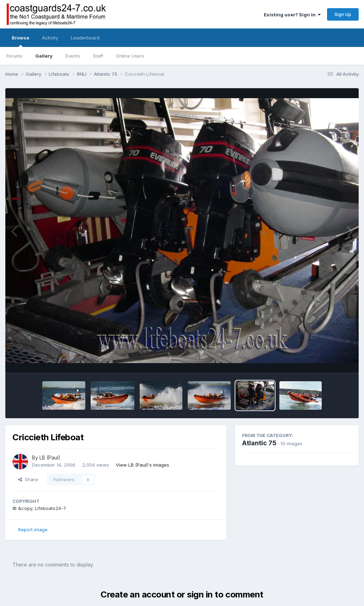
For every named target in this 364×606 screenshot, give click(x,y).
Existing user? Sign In (292, 15)
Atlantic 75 (259, 443)
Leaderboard (85, 38)
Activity (50, 38)
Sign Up (343, 14)
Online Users (130, 56)
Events (73, 56)
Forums (14, 56)
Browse (20, 41)
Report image (33, 530)
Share (28, 479)
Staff (98, 56)
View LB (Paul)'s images (143, 465)
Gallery (44, 56)
